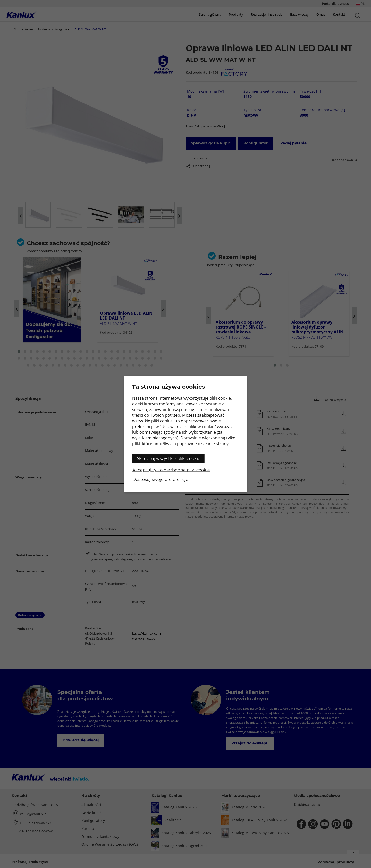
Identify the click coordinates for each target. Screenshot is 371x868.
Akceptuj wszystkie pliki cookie (168, 459)
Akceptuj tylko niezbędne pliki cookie (171, 470)
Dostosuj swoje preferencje (160, 480)
